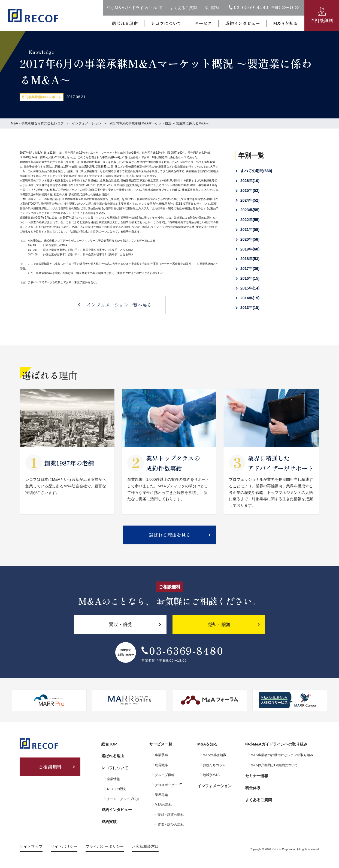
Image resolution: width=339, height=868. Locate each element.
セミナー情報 (257, 776)
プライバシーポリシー (105, 846)
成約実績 (109, 822)
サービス (203, 23)
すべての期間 (256, 171)
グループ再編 (165, 775)
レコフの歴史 (117, 789)
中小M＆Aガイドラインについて (135, 8)
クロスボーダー (166, 785)
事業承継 (161, 755)
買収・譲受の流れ (171, 825)
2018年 (250, 259)
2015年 (250, 288)
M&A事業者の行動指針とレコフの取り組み (282, 755)
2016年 (250, 278)
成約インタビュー (243, 23)
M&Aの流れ (163, 805)
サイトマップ (31, 846)
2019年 (250, 249)
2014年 (250, 298)
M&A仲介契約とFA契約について (274, 765)
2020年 (250, 239)
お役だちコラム (214, 765)
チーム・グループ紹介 (123, 799)
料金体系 (253, 788)
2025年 (250, 190)
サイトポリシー (64, 846)
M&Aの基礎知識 (214, 755)
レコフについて (166, 23)
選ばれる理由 (125, 23)
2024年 (250, 200)
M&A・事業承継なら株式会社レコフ (37, 123)
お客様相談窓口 (145, 846)
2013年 (250, 308)
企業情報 (113, 779)
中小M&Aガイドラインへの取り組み (276, 744)
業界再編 (161, 795)
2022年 (250, 220)
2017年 (250, 269)
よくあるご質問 (183, 8)
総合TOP (109, 744)
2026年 (250, 181)
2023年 (250, 210)
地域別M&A (211, 775)
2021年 (250, 229)
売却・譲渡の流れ (171, 815)
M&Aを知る (285, 23)
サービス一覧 (161, 744)
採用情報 (212, 8)
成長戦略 (161, 765)
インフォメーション (87, 123)
